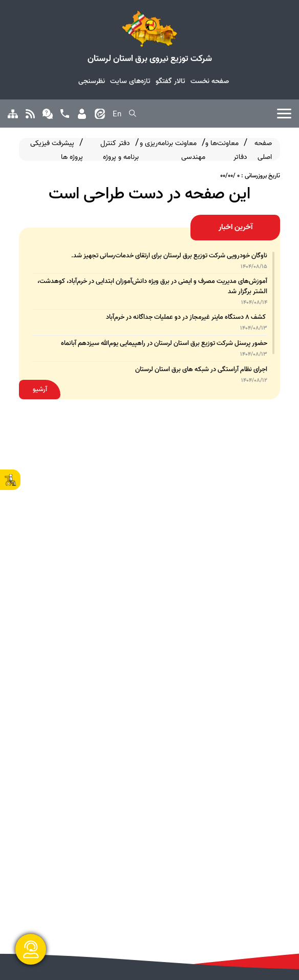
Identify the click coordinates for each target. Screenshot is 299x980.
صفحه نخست (210, 81)
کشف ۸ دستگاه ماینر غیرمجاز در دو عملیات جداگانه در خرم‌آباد (187, 317)
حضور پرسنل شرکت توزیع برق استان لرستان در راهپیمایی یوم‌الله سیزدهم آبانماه (164, 343)
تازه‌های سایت (130, 81)
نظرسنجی (92, 81)
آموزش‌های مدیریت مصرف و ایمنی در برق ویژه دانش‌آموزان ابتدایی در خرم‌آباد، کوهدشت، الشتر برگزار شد (152, 286)
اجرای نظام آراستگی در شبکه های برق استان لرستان (201, 369)
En (117, 114)
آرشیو (40, 389)
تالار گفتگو (170, 81)
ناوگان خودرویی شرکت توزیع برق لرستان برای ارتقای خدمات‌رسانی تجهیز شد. (169, 256)
